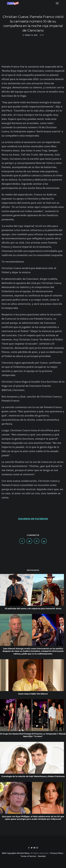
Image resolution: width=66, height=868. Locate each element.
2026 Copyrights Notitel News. (16, 853)
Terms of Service (28, 856)
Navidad (42, 856)
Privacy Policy (57, 853)
